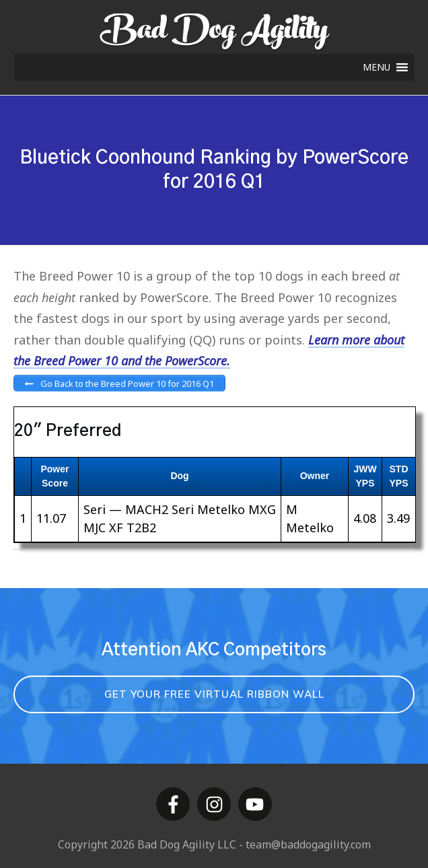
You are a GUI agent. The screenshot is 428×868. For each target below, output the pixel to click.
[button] (377, 67)
